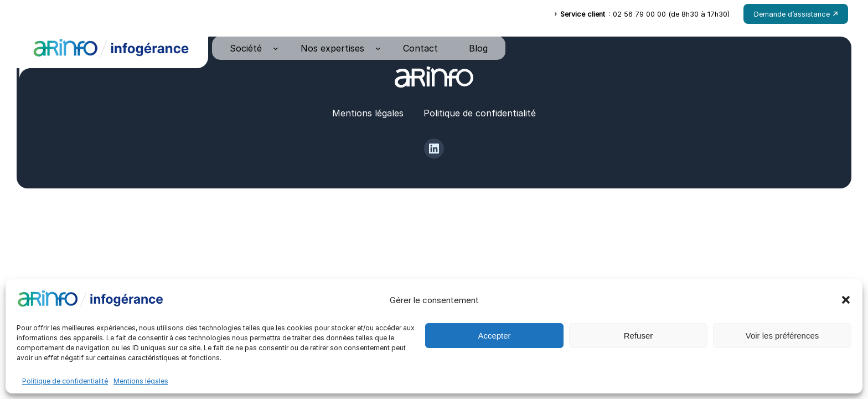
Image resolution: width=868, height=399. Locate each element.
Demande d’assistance (796, 14)
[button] (846, 300)
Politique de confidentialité (65, 381)
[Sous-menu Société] (276, 48)
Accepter (494, 336)
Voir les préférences (782, 336)
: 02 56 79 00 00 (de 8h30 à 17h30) (642, 14)
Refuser (639, 336)
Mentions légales (141, 381)
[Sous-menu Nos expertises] (378, 48)
